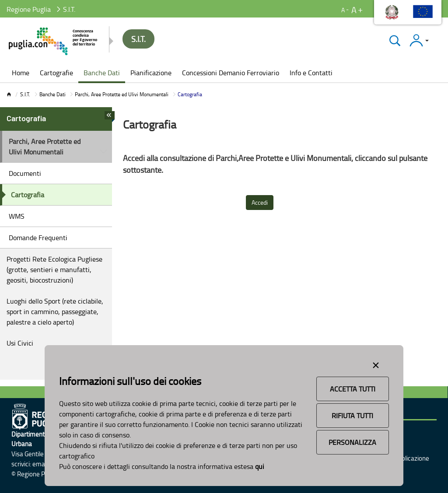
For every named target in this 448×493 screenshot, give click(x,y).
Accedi (260, 202)
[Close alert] (376, 364)
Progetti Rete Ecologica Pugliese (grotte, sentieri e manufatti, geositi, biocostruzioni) (54, 269)
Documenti (25, 173)
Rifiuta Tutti (352, 416)
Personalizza (352, 442)
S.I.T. (25, 94)
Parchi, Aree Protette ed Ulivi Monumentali (122, 94)
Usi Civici (20, 343)
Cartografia (28, 195)
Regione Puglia (29, 9)
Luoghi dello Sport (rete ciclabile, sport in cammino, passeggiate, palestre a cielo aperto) (55, 311)
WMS (17, 216)
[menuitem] (21, 73)
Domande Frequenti (38, 238)
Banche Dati (52, 94)
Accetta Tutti (353, 389)
